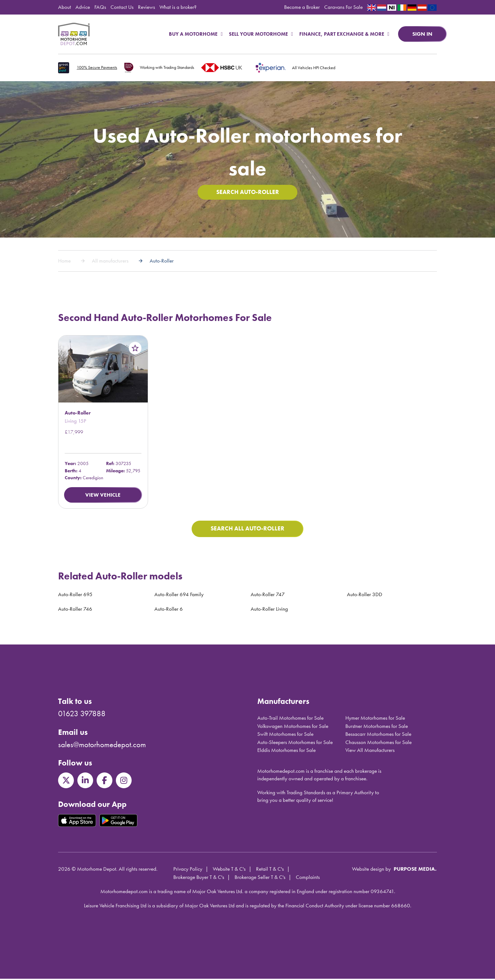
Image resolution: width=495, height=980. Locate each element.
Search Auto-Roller (247, 193)
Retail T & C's (270, 870)
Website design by (371, 870)
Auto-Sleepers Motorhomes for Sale (295, 743)
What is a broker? (178, 7)
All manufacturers (110, 262)
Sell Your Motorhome (261, 34)
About (65, 7)
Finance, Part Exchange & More (344, 34)
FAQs (100, 7)
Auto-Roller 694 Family (179, 596)
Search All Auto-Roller (248, 530)
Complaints (308, 878)
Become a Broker (302, 7)
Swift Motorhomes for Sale (285, 735)
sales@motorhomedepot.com (102, 746)
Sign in (422, 34)
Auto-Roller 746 (75, 610)
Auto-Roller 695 (75, 596)
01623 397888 (82, 715)
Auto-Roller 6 (169, 610)
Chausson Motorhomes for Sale (379, 743)
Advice (83, 7)
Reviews (146, 7)
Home (64, 262)
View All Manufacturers (370, 751)
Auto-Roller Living (269, 610)
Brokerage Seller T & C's (260, 878)
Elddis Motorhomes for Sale (286, 751)
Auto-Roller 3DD (365, 596)
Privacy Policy (188, 870)
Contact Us (122, 7)
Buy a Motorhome (196, 34)
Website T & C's (229, 870)
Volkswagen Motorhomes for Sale (293, 727)
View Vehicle (103, 495)
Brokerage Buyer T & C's (199, 878)
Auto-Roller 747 (268, 596)
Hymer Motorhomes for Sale (375, 719)
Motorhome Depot (74, 34)
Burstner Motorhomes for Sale (377, 727)
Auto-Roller (162, 262)
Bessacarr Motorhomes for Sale (378, 735)
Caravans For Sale (343, 7)
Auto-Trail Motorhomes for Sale (290, 719)
